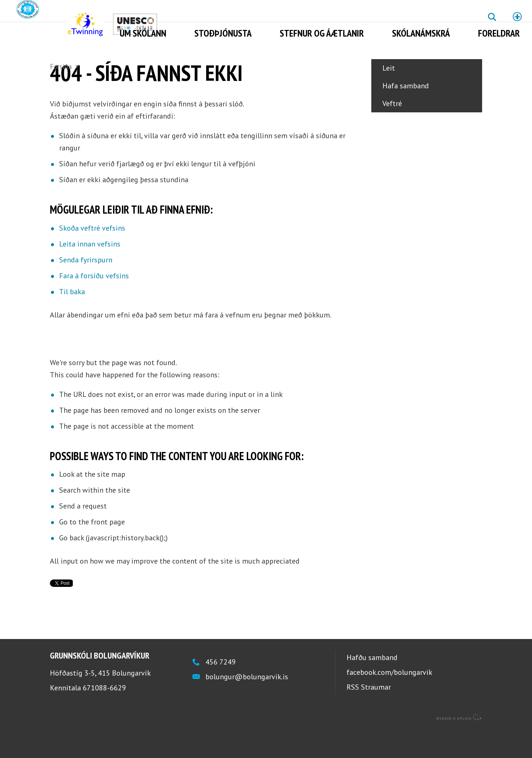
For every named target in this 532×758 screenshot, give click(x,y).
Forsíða (61, 67)
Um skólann (143, 33)
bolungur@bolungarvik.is (247, 706)
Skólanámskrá (421, 33)
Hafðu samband (372, 687)
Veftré (392, 133)
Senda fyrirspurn (86, 289)
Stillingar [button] (517, 17)
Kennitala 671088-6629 (88, 717)
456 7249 (221, 691)
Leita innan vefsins (90, 273)
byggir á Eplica (459, 747)
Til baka (72, 321)
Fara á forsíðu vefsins (94, 305)
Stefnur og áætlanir (322, 33)
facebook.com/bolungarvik (389, 702)
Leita (492, 22)
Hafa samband (406, 115)
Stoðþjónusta (223, 33)
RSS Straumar (369, 717)
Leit (389, 98)
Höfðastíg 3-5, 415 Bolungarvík (100, 703)
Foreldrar (499, 33)
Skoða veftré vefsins (92, 258)
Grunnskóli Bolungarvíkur (100, 685)
